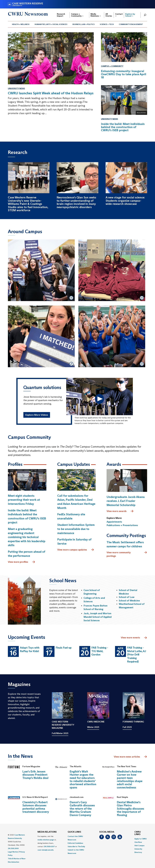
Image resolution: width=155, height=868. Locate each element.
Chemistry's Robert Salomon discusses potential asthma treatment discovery (36, 807)
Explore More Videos (37, 415)
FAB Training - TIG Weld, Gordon (100, 651)
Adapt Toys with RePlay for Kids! (30, 649)
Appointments (114, 522)
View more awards (120, 511)
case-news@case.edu (46, 850)
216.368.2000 (13, 848)
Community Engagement (131, 24)
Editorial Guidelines (75, 843)
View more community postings (127, 554)
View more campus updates (76, 550)
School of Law (127, 597)
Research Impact (61, 15)
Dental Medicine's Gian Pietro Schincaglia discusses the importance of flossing (130, 809)
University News (16, 88)
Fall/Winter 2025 (60, 733)
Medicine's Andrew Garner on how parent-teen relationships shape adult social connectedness (130, 779)
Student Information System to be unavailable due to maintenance (76, 529)
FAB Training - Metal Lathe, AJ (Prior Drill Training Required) (137, 655)
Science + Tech (107, 24)
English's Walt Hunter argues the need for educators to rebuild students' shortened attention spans (83, 779)
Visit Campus (139, 846)
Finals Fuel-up (64, 648)
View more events (134, 638)
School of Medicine (129, 601)
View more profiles (22, 562)
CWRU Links (138, 833)
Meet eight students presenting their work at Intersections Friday (24, 500)
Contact (119, 15)
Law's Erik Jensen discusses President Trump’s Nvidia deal (35, 775)
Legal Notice (13, 852)
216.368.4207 (49, 846)
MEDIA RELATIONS (47, 832)
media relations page (46, 840)
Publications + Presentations (122, 525)
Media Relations (96, 15)
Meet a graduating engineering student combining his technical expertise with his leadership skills (27, 537)
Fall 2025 (127, 727)
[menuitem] (21, 24)
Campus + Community (77, 15)
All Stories (109, 15)
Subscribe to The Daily (76, 846)
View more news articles (127, 757)
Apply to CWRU (141, 839)
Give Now (138, 842)
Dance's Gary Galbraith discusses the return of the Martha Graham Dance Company (82, 809)
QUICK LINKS (74, 832)
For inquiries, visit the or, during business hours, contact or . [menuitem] (47, 843)
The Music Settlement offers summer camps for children (125, 544)
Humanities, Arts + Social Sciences (51, 24)
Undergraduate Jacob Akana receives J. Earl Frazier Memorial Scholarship (126, 501)
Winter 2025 (93, 727)
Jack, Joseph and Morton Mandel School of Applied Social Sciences (98, 617)
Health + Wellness (21, 24)
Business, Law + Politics (84, 24)
